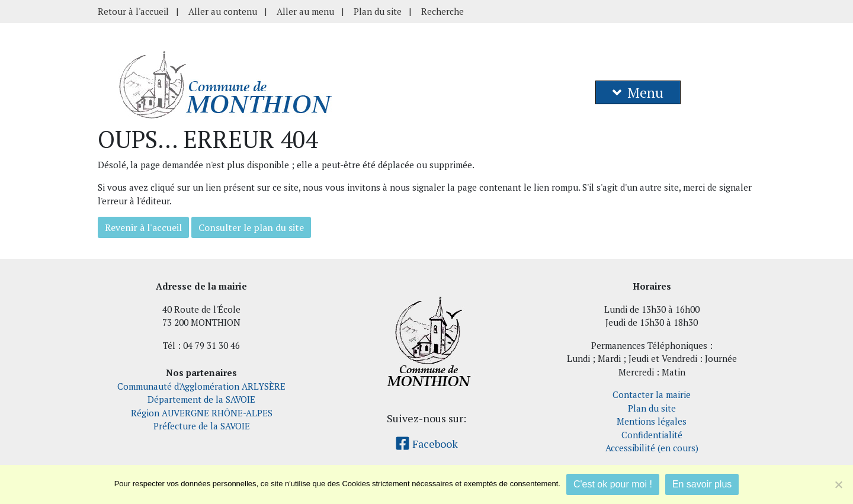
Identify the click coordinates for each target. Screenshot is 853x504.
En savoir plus (702, 484)
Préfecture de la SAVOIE (202, 426)
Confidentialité (652, 435)
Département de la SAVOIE (201, 399)
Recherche (442, 11)
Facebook (426, 444)
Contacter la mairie (652, 394)
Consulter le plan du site (251, 227)
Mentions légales (652, 421)
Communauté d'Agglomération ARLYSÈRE (201, 386)
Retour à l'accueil (133, 11)
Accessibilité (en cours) (652, 448)
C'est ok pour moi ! (613, 484)
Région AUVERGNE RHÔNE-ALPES (202, 413)
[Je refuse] (838, 484)
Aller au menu (305, 11)
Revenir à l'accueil (143, 227)
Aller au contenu (223, 11)
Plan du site (378, 11)
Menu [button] (638, 92)
